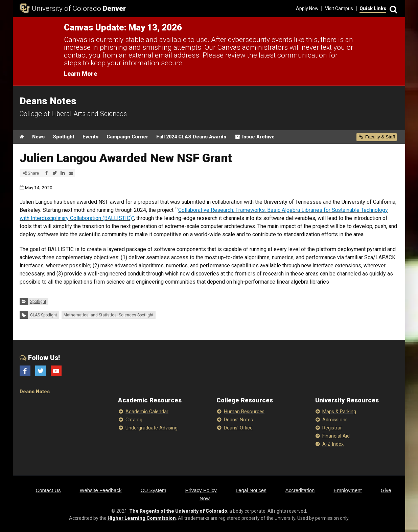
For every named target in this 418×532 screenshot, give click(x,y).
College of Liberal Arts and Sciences (73, 114)
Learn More (80, 74)
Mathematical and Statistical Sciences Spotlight (109, 315)
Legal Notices (251, 490)
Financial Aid (336, 436)
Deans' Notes (238, 420)
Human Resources (244, 412)
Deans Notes (35, 392)
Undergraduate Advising (152, 428)
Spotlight (64, 137)
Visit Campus (339, 8)
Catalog (134, 420)
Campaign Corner (127, 137)
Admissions (335, 420)
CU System (154, 490)
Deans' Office (238, 428)
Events (90, 137)
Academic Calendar (147, 412)
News (38, 137)
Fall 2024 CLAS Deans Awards (191, 137)
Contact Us (48, 490)
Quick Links (373, 8)
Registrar (332, 428)
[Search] (392, 9)
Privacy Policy (201, 490)
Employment (347, 490)
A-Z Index (333, 444)
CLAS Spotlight (44, 315)
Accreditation (300, 490)
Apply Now (307, 8)
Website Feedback (101, 490)
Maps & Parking (339, 412)
